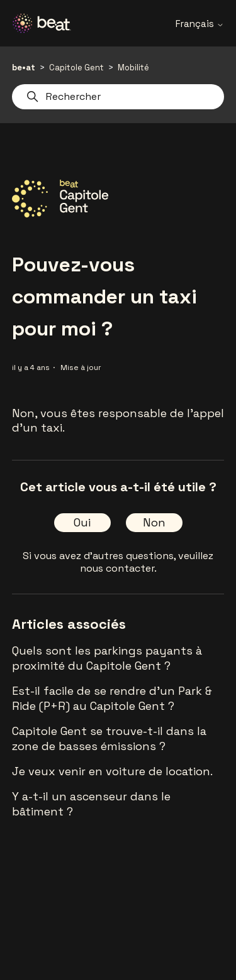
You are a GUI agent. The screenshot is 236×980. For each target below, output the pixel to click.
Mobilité (133, 68)
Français (200, 24)
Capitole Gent (76, 68)
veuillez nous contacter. (147, 562)
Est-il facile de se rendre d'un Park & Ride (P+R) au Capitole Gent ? (112, 698)
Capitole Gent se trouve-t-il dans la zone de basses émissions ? (109, 738)
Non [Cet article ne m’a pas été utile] (154, 522)
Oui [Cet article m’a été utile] (82, 522)
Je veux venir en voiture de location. (112, 771)
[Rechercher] (118, 97)
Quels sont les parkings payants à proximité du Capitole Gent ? (107, 658)
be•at (24, 68)
